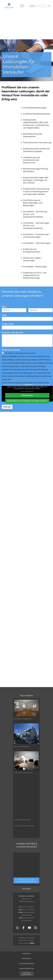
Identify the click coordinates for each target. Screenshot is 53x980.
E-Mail (5, 315)
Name (5, 307)
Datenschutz (26, 958)
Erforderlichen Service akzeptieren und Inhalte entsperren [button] (27, 401)
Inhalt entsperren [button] (27, 395)
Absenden (7, 407)
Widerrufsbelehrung (27, 968)
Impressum (27, 953)
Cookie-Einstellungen (26, 963)
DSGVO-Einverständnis (12, 350)
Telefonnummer (8, 324)
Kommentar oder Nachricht (13, 333)
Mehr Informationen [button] (27, 391)
